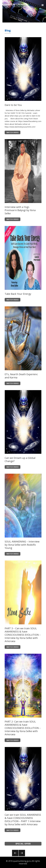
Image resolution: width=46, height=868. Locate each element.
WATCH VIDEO (13, 132)
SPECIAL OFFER (23, 844)
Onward (22, 856)
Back (15, 856)
